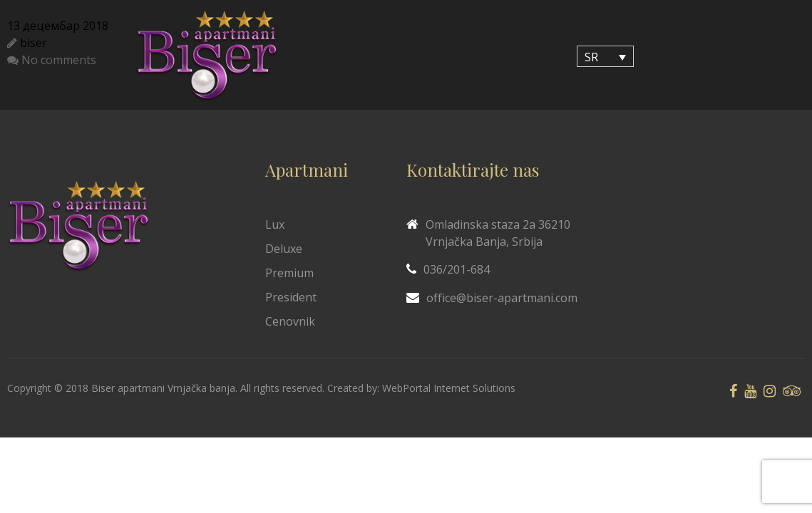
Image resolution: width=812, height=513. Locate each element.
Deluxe (284, 249)
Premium (289, 273)
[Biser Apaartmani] (207, 57)
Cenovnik (290, 321)
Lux (275, 224)
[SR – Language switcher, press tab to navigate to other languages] (605, 56)
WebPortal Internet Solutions (449, 388)
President (291, 297)
